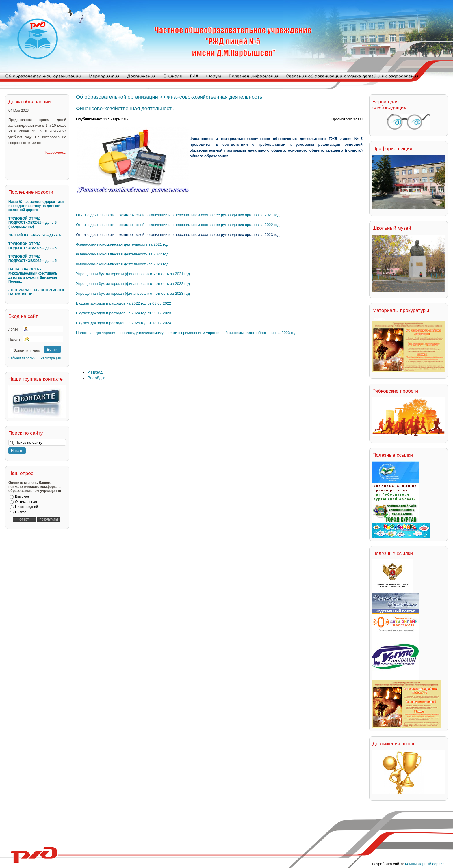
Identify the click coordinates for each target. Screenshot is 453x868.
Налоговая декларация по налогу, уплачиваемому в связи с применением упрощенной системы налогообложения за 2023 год (186, 333)
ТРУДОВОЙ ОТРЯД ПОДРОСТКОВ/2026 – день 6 (33, 246)
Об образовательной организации (117, 97)
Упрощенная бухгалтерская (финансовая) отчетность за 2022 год (133, 284)
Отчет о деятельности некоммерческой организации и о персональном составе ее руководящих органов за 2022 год (178, 225)
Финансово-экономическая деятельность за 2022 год (122, 254)
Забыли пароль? (22, 358)
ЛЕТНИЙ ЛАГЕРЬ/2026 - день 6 (35, 235)
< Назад (95, 372)
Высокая (22, 496)
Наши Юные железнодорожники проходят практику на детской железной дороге (36, 206)
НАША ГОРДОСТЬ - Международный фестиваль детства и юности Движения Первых (33, 275)
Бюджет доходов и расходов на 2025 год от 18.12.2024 (124, 323)
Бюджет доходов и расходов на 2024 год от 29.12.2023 (124, 313)
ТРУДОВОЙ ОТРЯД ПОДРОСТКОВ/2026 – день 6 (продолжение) (33, 223)
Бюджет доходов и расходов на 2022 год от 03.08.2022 (124, 303)
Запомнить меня (27, 351)
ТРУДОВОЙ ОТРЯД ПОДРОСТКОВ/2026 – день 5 (33, 259)
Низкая (21, 512)
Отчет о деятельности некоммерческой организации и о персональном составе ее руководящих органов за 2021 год (178, 215)
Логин (13, 329)
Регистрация (51, 358)
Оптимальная (26, 502)
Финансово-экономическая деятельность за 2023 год (122, 264)
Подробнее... (55, 152)
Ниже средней (27, 507)
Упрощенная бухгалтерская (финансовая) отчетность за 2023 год (133, 293)
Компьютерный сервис (425, 864)
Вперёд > (96, 378)
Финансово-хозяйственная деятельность (125, 109)
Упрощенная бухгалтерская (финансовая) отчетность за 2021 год (133, 274)
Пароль (14, 339)
